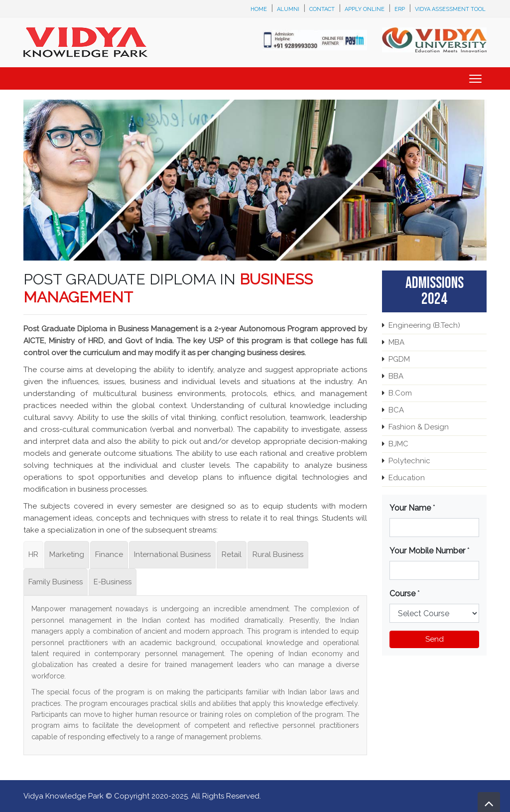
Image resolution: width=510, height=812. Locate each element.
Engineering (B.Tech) (424, 325)
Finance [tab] (109, 554)
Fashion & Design (419, 427)
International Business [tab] (172, 554)
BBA (396, 376)
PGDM (399, 359)
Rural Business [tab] (278, 554)
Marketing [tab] (67, 554)
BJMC (398, 444)
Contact (322, 9)
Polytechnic (409, 461)
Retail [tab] (232, 554)
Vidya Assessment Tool (450, 9)
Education (407, 478)
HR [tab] (33, 554)
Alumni (288, 9)
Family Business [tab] (56, 582)
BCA (396, 410)
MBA (396, 342)
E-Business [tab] (113, 582)
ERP (400, 9)
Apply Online (365, 9)
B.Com (400, 393)
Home (259, 9)
